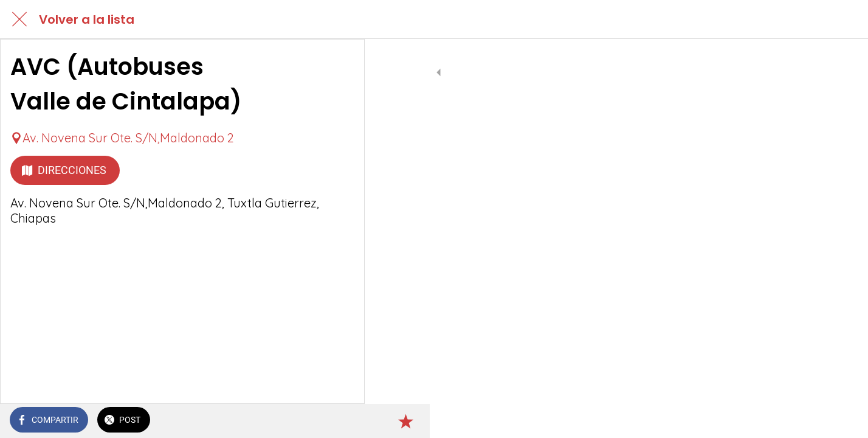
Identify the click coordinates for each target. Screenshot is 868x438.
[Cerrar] (19, 19)
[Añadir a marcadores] (340, 421)
